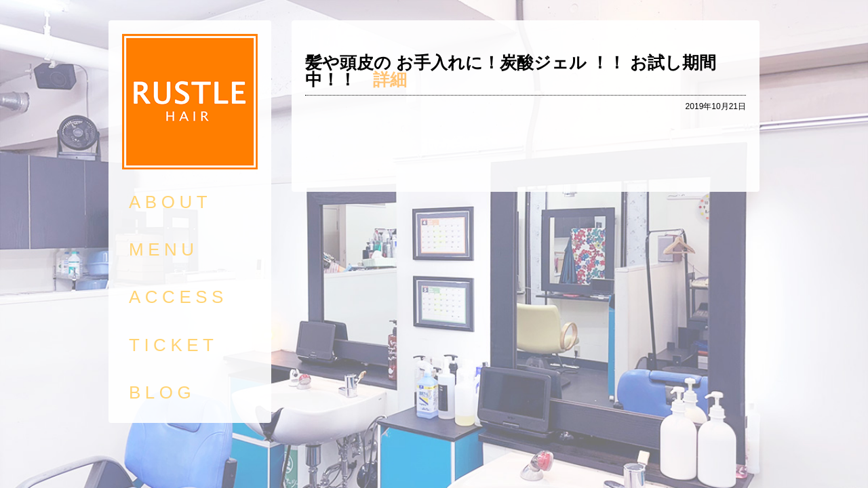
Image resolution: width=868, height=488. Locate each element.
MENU (164, 249)
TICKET (173, 345)
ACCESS (178, 297)
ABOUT (170, 202)
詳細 (390, 79)
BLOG (162, 392)
